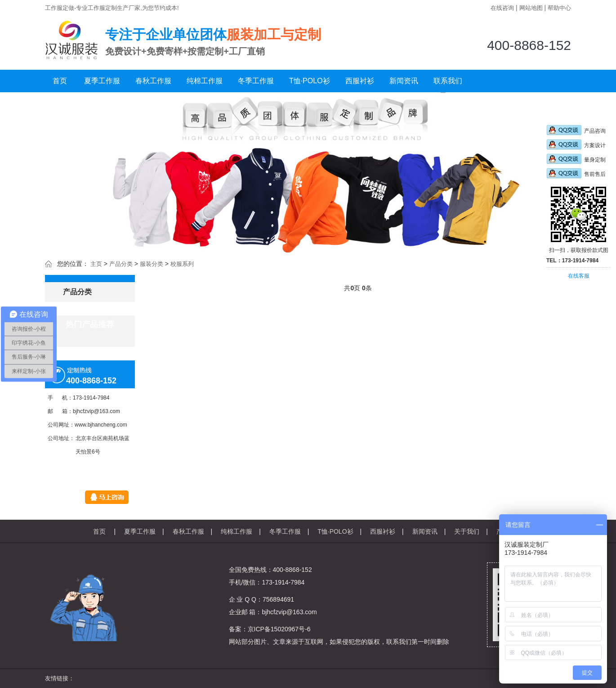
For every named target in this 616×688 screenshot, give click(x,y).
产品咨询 (576, 131)
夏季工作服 (102, 81)
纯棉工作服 (205, 81)
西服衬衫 (360, 81)
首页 (60, 81)
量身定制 (576, 160)
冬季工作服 (256, 81)
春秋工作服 (153, 81)
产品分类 (121, 264)
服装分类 (152, 264)
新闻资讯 (404, 81)
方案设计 (576, 145)
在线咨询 (502, 8)
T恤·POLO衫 (310, 81)
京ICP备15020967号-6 (279, 629)
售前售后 (576, 174)
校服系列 (182, 264)
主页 (96, 264)
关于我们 (467, 531)
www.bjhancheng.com (101, 425)
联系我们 (448, 81)
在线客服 (579, 276)
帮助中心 (559, 8)
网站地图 (531, 8)
